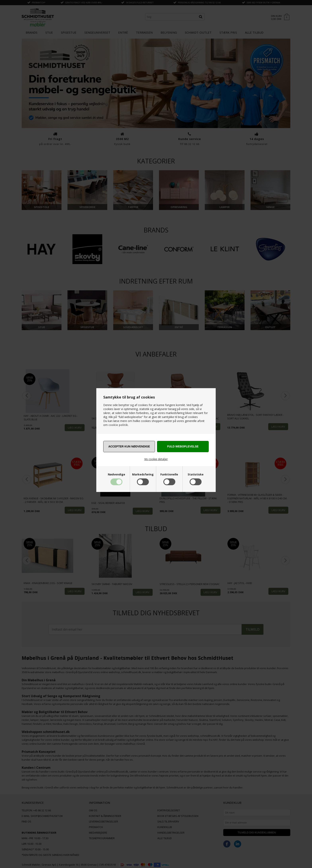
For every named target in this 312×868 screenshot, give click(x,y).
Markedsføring (143, 474)
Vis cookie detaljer (156, 459)
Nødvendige (117, 474)
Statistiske (196, 474)
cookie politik (118, 425)
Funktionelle (169, 474)
